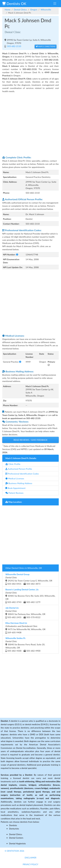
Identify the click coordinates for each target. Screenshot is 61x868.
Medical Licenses (15, 478)
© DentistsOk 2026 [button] (14, 851)
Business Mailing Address (19, 483)
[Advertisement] (31, 124)
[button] (17, 255)
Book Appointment (15, 488)
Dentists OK (14, 4)
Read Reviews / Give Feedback (31, 440)
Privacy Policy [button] (31, 864)
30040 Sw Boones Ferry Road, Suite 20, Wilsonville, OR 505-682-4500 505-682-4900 (25, 644)
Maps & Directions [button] (46, 46)
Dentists (13, 825)
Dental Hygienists (17, 843)
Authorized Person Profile (19, 469)
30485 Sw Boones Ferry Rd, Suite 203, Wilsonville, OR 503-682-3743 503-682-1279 (30, 596)
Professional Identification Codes (22, 474)
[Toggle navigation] (55, 3)
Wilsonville (46, 10)
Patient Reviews (14, 493)
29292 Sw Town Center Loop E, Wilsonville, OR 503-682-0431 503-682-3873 (29, 579)
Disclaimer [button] (31, 858)
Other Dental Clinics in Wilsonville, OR (24, 568)
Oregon (34, 10)
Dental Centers (16, 838)
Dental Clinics (20, 10)
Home (8, 10)
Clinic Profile (13, 464)
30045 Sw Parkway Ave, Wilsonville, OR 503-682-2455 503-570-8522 (25, 613)
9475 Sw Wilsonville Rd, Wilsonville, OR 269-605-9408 (25, 628)
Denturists (14, 829)
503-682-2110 (14, 46)
